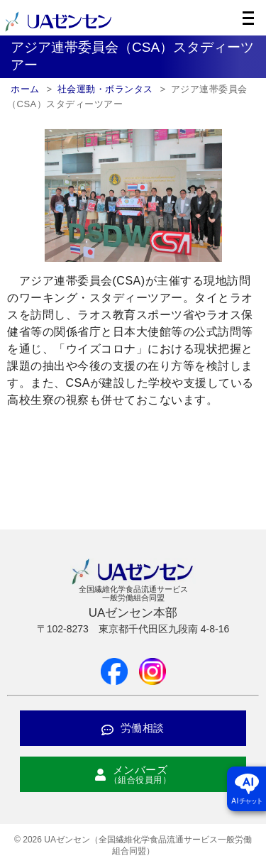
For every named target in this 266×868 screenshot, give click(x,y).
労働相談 (133, 728)
